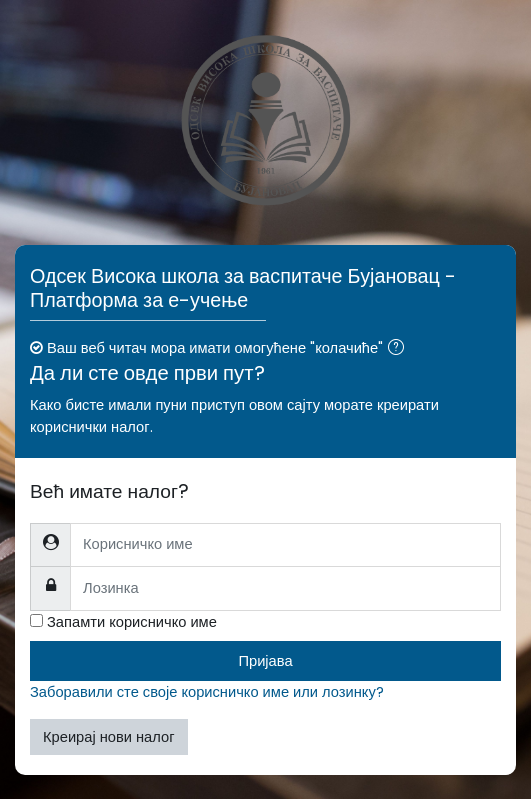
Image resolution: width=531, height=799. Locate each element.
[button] (400, 349)
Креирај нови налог (109, 737)
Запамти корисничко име (132, 622)
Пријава (265, 661)
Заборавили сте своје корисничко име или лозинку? (207, 692)
